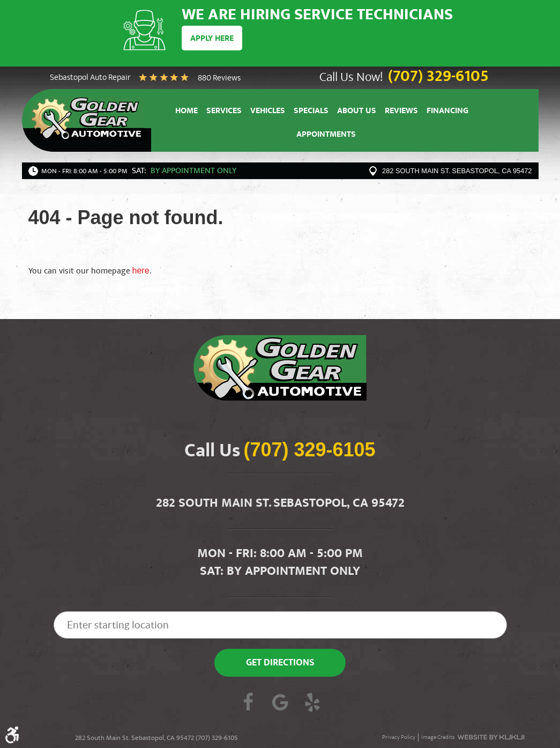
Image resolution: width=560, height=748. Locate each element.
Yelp (312, 703)
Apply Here (212, 39)
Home (186, 112)
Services (224, 112)
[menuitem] (186, 111)
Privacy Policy (399, 738)
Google (280, 703)
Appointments (326, 135)
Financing (447, 112)
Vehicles (268, 112)
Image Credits (438, 738)
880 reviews (219, 79)
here (141, 271)
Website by (491, 737)
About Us (357, 112)
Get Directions (280, 664)
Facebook (248, 703)
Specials (311, 112)
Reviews (401, 112)
